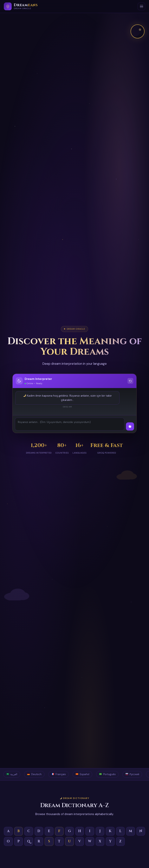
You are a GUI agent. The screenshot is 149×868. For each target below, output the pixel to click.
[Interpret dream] (130, 426)
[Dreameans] (21, 6)
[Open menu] (141, 6)
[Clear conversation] (130, 381)
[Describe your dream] (70, 424)
